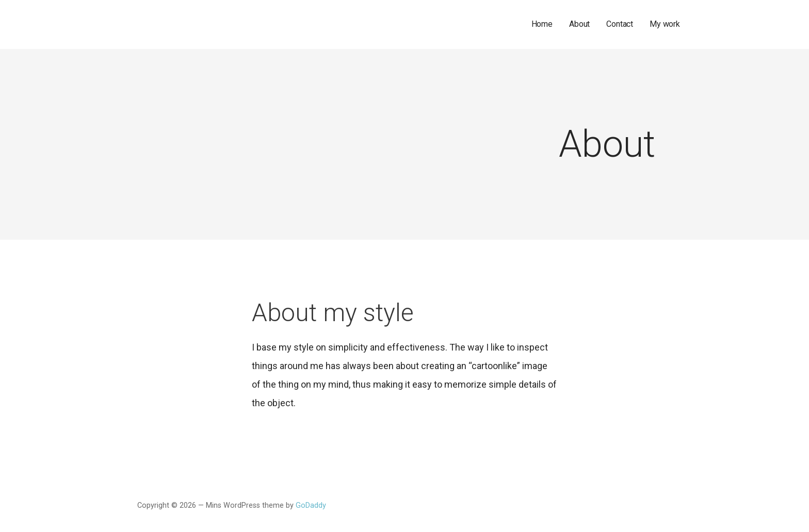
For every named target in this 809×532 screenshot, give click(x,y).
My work (665, 24)
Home (542, 24)
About (579, 24)
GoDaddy (311, 505)
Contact (620, 24)
